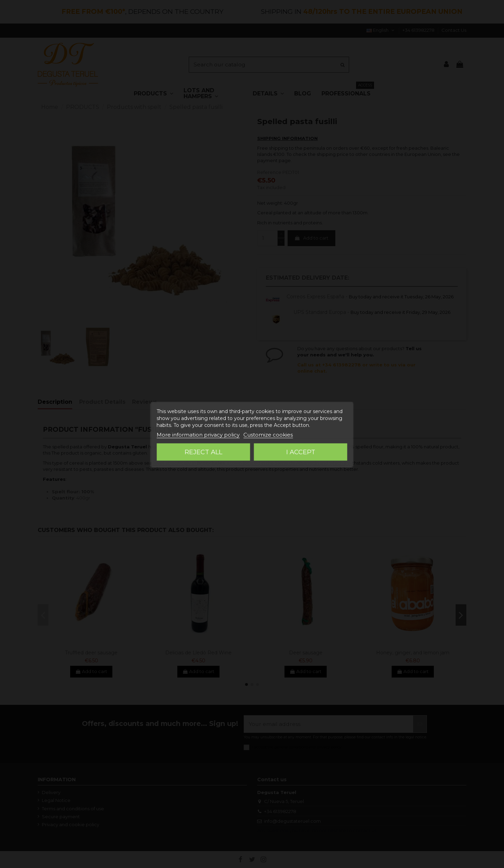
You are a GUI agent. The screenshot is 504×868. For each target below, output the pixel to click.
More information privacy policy (198, 434)
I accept (301, 452)
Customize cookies (268, 434)
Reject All (203, 452)
